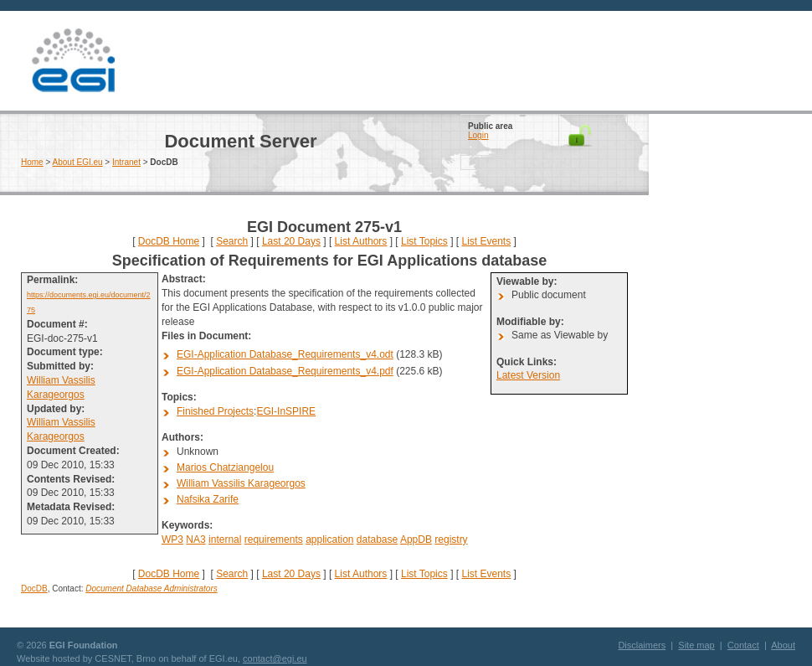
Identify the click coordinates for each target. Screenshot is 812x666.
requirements (274, 540)
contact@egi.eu (275, 658)
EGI (73, 61)
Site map (696, 645)
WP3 (172, 540)
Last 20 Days (291, 241)
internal (225, 540)
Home (32, 162)
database (377, 540)
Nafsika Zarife (208, 499)
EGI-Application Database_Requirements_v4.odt (285, 354)
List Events (486, 241)
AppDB (416, 540)
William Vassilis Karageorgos (241, 483)
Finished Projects (215, 411)
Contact (743, 645)
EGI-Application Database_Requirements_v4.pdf (285, 371)
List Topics (424, 241)
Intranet (126, 162)
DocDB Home (169, 241)
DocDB (34, 589)
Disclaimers (642, 645)
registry (451, 540)
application (329, 540)
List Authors (361, 241)
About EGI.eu (78, 162)
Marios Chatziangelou (225, 467)
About (783, 645)
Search (232, 241)
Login (478, 135)
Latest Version (528, 375)
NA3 (195, 540)
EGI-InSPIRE (286, 411)
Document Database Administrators (151, 589)
